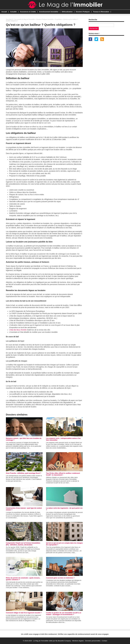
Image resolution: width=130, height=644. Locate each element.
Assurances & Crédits (28, 12)
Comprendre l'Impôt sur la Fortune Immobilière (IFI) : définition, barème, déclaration (23, 544)
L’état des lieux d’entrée (18, 330)
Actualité (13, 12)
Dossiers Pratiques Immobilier (45, 19)
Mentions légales (78, 641)
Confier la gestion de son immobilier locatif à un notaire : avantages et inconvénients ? (64, 614)
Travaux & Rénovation (101, 12)
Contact (104, 641)
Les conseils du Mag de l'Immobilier (25, 19)
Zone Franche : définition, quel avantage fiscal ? (24, 473)
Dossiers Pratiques (83, 12)
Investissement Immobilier (49, 12)
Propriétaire (58, 19)
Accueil (4, 12)
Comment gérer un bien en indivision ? (60, 578)
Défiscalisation (67, 12)
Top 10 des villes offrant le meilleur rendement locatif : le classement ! (63, 474)
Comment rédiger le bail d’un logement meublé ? (24, 613)
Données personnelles (93, 641)
